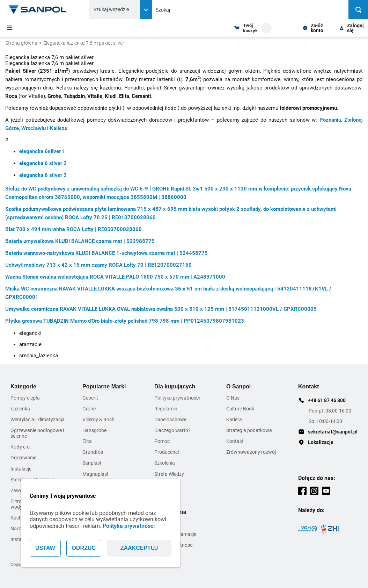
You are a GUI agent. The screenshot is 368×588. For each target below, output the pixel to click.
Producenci (167, 452)
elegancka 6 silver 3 (43, 175)
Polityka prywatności (129, 526)
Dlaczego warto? (172, 430)
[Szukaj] (358, 9)
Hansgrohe (94, 430)
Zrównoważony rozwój (251, 452)
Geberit (90, 398)
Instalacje (21, 469)
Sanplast (92, 463)
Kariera (234, 420)
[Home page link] (38, 9)
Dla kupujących (175, 386)
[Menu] (10, 28)
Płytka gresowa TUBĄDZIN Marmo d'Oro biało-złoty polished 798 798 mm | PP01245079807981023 (125, 321)
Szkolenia (165, 463)
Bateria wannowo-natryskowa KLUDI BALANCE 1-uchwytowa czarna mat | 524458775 (106, 253)
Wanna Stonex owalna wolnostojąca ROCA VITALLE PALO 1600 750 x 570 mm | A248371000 (115, 277)
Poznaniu (330, 120)
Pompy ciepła (25, 398)
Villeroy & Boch (98, 420)
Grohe (89, 409)
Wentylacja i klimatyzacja (38, 420)
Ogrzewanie (23, 458)
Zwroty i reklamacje (175, 534)
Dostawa (164, 523)
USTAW (45, 548)
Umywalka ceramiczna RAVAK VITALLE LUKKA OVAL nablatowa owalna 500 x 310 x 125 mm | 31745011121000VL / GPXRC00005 (161, 309)
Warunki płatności (174, 545)
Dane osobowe (170, 420)
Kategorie (23, 386)
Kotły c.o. (21, 447)
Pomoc (162, 441)
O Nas (233, 398)
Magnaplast (95, 474)
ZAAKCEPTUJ (139, 548)
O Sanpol (238, 386)
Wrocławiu (34, 128)
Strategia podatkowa (249, 430)
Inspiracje (165, 496)
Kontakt (235, 441)
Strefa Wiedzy (169, 474)
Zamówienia (170, 512)
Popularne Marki (104, 386)
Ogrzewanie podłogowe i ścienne (37, 433)
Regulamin (166, 409)
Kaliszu (59, 128)
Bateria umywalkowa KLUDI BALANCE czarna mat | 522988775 (80, 241)
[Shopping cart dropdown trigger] (253, 28)
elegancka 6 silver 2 (43, 163)
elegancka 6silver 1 (42, 151)
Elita (87, 441)
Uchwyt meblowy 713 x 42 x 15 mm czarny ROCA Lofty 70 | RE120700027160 (98, 265)
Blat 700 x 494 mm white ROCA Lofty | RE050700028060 (73, 229)
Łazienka (20, 409)
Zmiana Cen (167, 485)
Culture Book (240, 409)
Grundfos (93, 452)
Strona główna (21, 43)
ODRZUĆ (84, 548)
